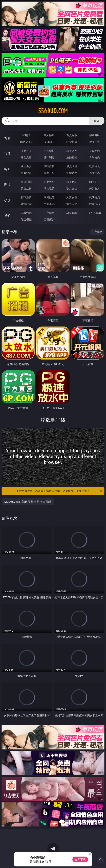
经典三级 (49, 173)
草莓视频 (72, 213)
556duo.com (53, 111)
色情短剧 (49, 219)
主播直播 (72, 157)
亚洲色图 (49, 182)
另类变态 (95, 173)
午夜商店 (49, 213)
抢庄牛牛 (95, 142)
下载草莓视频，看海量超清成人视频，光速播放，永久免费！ (59, 491)
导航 (7, 216)
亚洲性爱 (26, 166)
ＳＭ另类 (95, 157)
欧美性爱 (95, 166)
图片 (7, 185)
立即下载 (80, 859)
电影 (7, 169)
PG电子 (26, 135)
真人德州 (49, 135)
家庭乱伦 (49, 197)
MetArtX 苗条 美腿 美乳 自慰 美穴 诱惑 (28, 502)
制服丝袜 (26, 173)
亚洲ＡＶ (26, 151)
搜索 (97, 121)
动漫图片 (95, 182)
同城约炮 (26, 213)
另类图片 (95, 188)
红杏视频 (26, 219)
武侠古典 (95, 197)
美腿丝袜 (26, 188)
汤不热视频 (95, 213)
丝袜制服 (49, 157)
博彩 (7, 138)
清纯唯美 (49, 188)
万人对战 (72, 135)
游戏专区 (95, 135)
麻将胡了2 (26, 142)
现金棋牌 (72, 142)
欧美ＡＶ (72, 151)
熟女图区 (72, 188)
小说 (7, 200)
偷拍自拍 (49, 166)
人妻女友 (72, 197)
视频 (7, 153)
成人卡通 (72, 166)
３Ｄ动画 (95, 151)
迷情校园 (26, 204)
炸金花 (49, 142)
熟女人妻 (26, 157)
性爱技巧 (95, 204)
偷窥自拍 (26, 182)
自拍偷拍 (49, 151)
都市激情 (26, 197)
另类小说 (49, 204)
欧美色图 (72, 182)
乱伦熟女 (72, 173)
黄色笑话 (72, 204)
